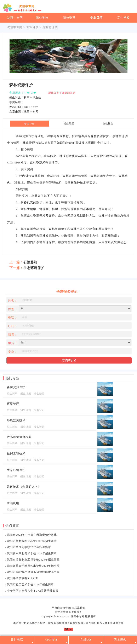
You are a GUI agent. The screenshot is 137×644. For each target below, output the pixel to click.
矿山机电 (13, 503)
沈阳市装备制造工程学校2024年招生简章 (33, 560)
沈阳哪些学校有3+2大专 (22, 578)
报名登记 (39, 394)
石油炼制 (30, 262)
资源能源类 (50, 27)
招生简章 (12, 394)
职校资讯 (69, 18)
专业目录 (96, 18)
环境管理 (13, 404)
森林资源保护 (16, 387)
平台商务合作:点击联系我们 (68, 608)
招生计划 (26, 394)
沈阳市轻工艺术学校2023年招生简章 (30, 584)
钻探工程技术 (16, 454)
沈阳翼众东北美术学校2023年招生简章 (32, 553)
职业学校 (42, 18)
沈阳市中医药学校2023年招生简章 (29, 547)
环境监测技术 (16, 420)
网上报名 (120, 640)
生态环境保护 (34, 268)
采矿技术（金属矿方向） (24, 487)
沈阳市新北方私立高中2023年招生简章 (32, 541)
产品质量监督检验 (19, 437)
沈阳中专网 (15, 18)
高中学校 (124, 18)
